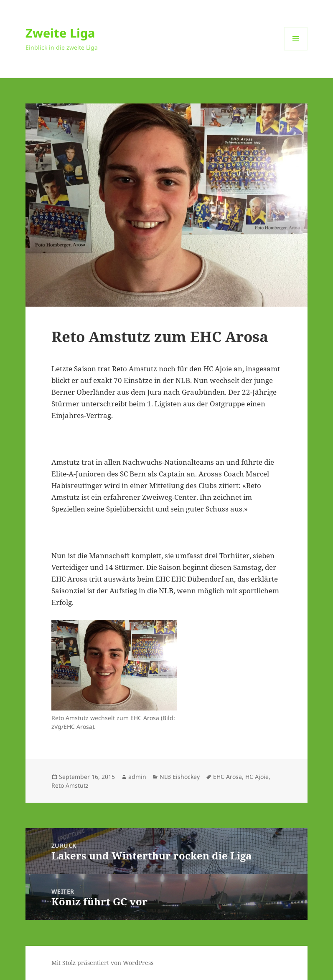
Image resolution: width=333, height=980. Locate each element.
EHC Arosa (228, 777)
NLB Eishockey (180, 777)
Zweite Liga (60, 33)
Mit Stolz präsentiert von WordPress (102, 963)
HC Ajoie (257, 777)
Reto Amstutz (70, 785)
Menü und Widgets (296, 50)
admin (137, 777)
